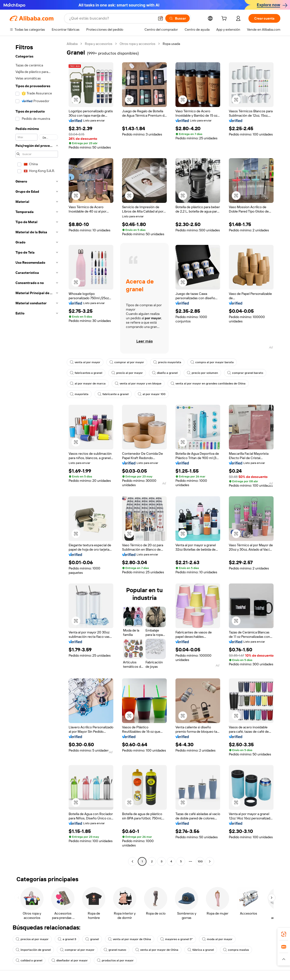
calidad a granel (29, 960)
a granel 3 (67, 939)
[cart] (225, 19)
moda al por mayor (217, 939)
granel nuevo (115, 950)
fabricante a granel (113, 394)
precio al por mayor (127, 373)
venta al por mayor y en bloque (138, 383)
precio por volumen (202, 373)
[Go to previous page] (132, 861)
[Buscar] (178, 18)
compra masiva (236, 950)
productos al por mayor (115, 960)
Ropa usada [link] (171, 44)
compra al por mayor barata (212, 362)
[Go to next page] (210, 861)
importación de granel (33, 950)
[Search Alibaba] (111, 18)
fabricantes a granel (86, 373)
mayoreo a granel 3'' (177, 939)
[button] (160, 18)
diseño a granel (165, 373)
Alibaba (72, 44)
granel (92, 939)
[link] (284, 934)
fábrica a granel (201, 950)
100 (200, 861)
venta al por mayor (85, 362)
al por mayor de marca (88, 383)
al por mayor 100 (152, 394)
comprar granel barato (245, 373)
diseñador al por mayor (70, 960)
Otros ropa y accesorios (138, 44)
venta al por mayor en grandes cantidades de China (208, 383)
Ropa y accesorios (99, 44)
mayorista (79, 394)
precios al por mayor (32, 939)
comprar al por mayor (127, 362)
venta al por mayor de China (130, 939)
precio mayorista (167, 362)
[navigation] (37, 453)
